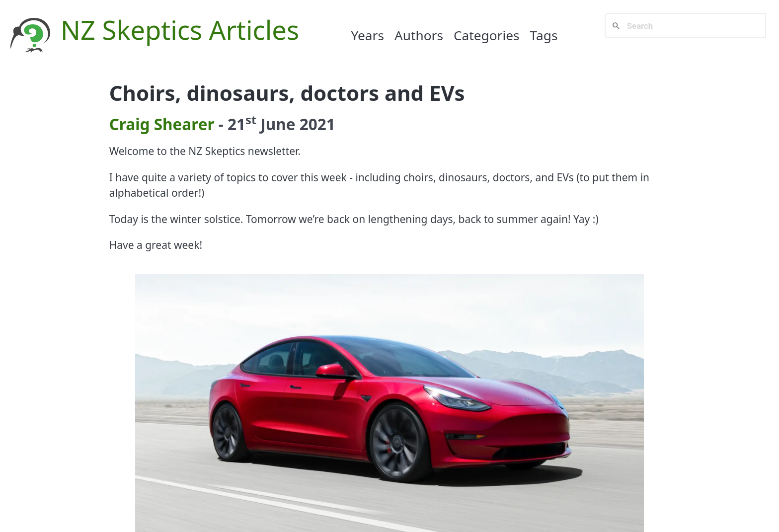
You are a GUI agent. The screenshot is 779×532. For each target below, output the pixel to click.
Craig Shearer (162, 124)
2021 (317, 124)
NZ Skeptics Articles (180, 30)
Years (367, 35)
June (278, 124)
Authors (419, 35)
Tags (544, 35)
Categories (487, 35)
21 (242, 124)
